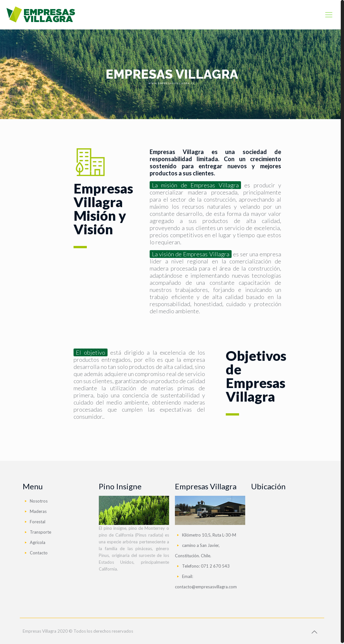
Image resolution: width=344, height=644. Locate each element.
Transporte (40, 531)
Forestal (38, 521)
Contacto (39, 552)
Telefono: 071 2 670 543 (206, 565)
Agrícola (38, 541)
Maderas (38, 510)
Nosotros (39, 500)
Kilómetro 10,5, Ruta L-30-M (209, 534)
